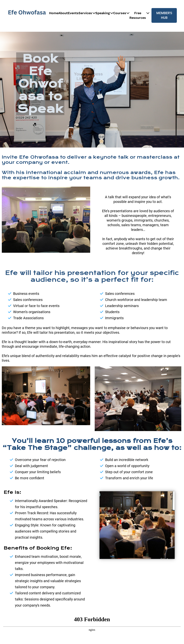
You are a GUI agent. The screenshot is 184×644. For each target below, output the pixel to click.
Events (73, 13)
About (63, 13)
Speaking (104, 13)
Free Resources (139, 15)
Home (54, 13)
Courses (121, 13)
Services (87, 13)
